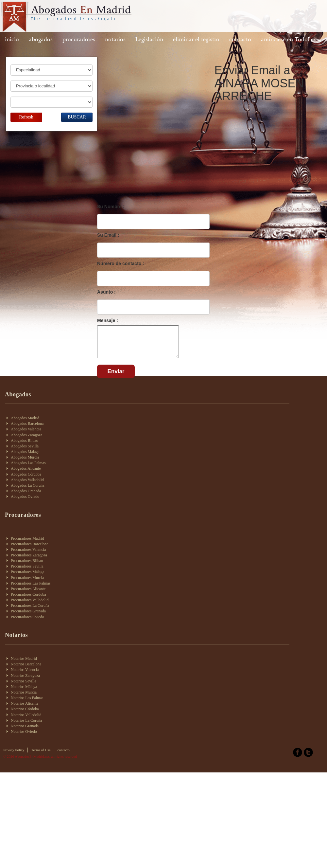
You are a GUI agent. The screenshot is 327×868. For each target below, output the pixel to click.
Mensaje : (108, 320)
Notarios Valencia (25, 670)
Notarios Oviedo (24, 732)
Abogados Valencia (26, 429)
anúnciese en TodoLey (289, 39)
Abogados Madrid (25, 418)
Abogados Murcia (25, 457)
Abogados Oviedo (25, 497)
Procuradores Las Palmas (31, 583)
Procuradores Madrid (27, 538)
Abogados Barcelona (27, 424)
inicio (12, 39)
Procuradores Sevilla (27, 566)
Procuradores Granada (28, 611)
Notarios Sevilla (24, 681)
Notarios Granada (25, 726)
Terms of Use (41, 750)
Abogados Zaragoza (26, 435)
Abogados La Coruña (28, 485)
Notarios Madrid (24, 659)
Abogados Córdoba (26, 474)
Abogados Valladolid (27, 480)
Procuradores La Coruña (30, 606)
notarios (115, 39)
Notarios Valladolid (26, 715)
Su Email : (108, 235)
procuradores (79, 39)
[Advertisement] (142, 153)
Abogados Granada (26, 491)
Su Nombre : (111, 207)
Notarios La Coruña (26, 720)
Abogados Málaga (25, 452)
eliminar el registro (196, 39)
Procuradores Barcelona (30, 544)
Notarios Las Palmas (27, 698)
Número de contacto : (121, 263)
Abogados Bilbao (25, 441)
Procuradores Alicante (28, 589)
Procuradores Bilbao (27, 561)
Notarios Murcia (24, 692)
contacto (240, 39)
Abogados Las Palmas (28, 463)
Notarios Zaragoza (25, 676)
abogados (41, 39)
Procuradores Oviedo (27, 617)
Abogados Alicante (26, 468)
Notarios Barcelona (26, 664)
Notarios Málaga (24, 687)
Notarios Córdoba (25, 709)
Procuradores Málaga (27, 572)
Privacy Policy (14, 750)
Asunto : (106, 292)
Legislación (149, 39)
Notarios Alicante (25, 703)
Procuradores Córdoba (28, 594)
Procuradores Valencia (28, 550)
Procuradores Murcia (27, 578)
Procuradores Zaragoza (29, 555)
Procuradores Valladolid (30, 600)
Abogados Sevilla (25, 446)
